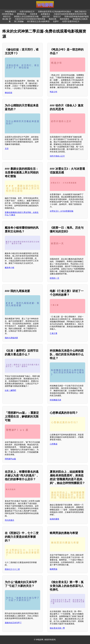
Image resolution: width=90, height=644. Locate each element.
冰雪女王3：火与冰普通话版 (62, 211)
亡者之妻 (54, 333)
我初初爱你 (64, 19)
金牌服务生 (45, 14)
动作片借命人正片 (57, 156)
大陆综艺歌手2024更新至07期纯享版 (30, 19)
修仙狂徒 (9, 93)
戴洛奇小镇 (9, 268)
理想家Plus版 (10, 459)
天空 (7, 149)
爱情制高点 (22, 14)
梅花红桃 (52, 19)
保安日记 (7, 16)
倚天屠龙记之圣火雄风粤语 (38, 21)
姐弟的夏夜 (54, 519)
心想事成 (54, 444)
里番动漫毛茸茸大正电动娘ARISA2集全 (55, 12)
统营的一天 (54, 278)
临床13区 (46, 16)
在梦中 (56, 21)
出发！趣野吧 (10, 390)
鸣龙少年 (54, 92)
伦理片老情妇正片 (27, 12)
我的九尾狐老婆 (11, 338)
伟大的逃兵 (9, 520)
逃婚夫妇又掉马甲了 (13, 623)
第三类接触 (19, 21)
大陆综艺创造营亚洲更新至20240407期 (70, 14)
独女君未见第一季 (57, 628)
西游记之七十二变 (12, 569)
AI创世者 (34, 14)
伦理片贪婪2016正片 (71, 21)
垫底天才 (57, 16)
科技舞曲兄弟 (55, 400)
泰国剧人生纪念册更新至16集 (26, 16)
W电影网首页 (10, 12)
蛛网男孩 (54, 569)
